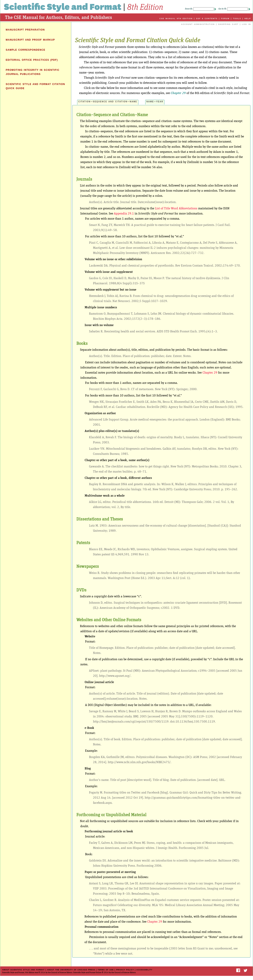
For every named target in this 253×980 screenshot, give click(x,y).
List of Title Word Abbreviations (176, 208)
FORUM (225, 19)
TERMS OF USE (106, 970)
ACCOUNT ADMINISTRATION (198, 24)
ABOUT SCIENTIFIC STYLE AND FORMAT (23, 970)
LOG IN (246, 24)
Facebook (238, 970)
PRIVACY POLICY (125, 970)
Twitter (246, 970)
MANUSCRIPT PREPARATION (25, 30)
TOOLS (237, 19)
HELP (248, 19)
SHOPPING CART (228, 24)
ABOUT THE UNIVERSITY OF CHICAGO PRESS (71, 970)
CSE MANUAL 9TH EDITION (176, 19)
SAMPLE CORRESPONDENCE (25, 50)
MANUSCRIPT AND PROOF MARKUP (30, 40)
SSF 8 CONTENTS (207, 19)
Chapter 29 (178, 93)
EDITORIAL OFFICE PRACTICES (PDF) (32, 60)
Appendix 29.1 (124, 214)
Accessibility (144, 970)
